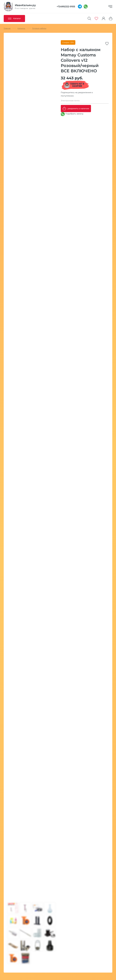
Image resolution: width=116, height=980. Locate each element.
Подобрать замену (72, 114)
